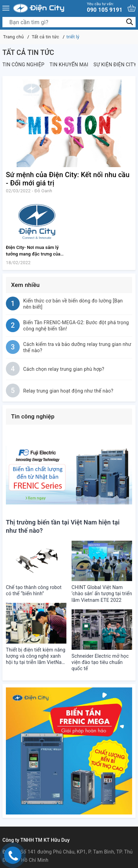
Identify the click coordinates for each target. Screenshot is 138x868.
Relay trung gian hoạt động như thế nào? (68, 391)
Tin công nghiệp (23, 65)
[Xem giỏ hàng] (132, 8)
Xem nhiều (25, 285)
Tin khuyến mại (69, 65)
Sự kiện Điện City (115, 65)
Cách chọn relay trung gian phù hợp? (64, 369)
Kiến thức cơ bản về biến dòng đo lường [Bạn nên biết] (73, 304)
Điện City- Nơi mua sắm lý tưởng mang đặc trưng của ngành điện (33, 254)
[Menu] (6, 8)
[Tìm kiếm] (130, 22)
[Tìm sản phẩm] (69, 22)
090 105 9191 (105, 7)
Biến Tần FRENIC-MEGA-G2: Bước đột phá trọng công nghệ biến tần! (76, 326)
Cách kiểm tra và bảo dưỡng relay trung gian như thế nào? (77, 347)
